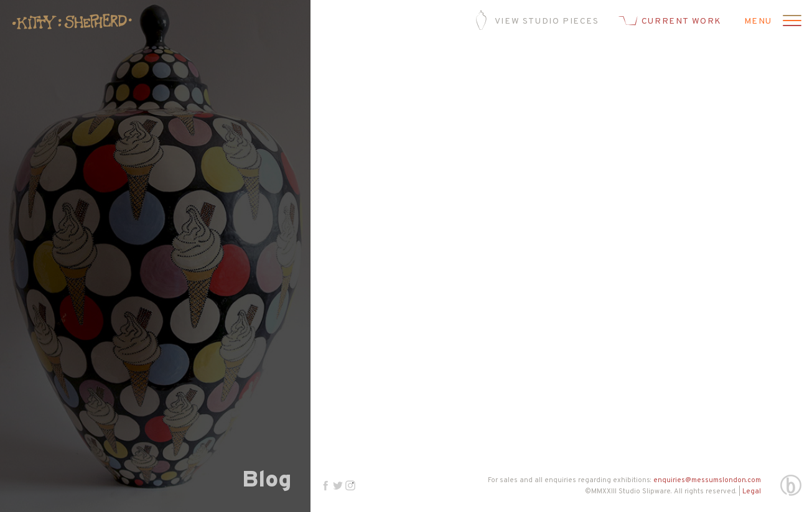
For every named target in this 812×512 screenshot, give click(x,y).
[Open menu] (790, 22)
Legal (752, 491)
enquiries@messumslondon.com (707, 480)
